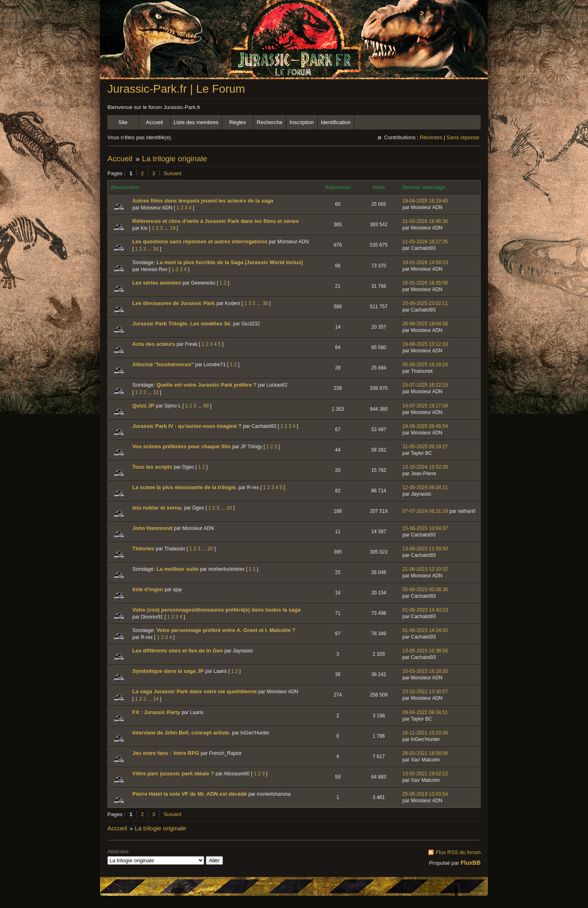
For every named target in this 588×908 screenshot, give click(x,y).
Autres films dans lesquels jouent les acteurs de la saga (203, 201)
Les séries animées (157, 283)
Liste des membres (196, 122)
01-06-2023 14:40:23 (425, 610)
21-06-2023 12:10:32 (425, 569)
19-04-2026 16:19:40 (425, 201)
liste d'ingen (148, 589)
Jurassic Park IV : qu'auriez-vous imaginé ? (187, 426)
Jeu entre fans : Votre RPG (166, 753)
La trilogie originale (175, 159)
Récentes (431, 137)
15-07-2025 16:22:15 (425, 385)
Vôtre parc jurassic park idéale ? (173, 773)
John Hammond (152, 528)
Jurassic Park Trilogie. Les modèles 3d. (182, 324)
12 (156, 392)
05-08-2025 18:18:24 (425, 365)
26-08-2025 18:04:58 (425, 324)
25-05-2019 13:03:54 (425, 794)
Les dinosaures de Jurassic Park (174, 303)
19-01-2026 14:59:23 (425, 263)
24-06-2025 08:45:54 (425, 426)
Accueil (154, 122)
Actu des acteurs (154, 344)
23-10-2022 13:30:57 (425, 692)
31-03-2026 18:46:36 (425, 221)
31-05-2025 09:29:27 (425, 447)
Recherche (270, 122)
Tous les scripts (152, 467)
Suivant (173, 173)
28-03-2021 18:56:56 (425, 753)
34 (156, 249)
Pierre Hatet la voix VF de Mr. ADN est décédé (190, 794)
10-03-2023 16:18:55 (425, 671)
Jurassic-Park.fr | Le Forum (176, 89)
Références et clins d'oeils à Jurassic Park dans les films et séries (216, 221)
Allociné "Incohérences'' (163, 364)
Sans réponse (463, 137)
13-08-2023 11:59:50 (425, 549)
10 (229, 508)
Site (123, 122)
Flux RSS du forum (458, 852)
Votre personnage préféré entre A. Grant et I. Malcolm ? (226, 630)
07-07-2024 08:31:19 (425, 511)
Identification (336, 122)
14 (156, 699)
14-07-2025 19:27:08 (425, 406)
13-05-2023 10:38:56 (425, 651)
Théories (143, 549)
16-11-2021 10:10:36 (425, 733)
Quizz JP (143, 406)
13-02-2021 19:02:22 (425, 774)
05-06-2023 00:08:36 (425, 590)
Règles (238, 122)
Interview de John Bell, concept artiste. (182, 733)
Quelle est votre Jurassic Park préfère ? (206, 385)
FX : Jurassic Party (156, 712)
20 (210, 549)
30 (265, 303)
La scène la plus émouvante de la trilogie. (185, 487)
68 (206, 406)
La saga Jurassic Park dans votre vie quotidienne (195, 691)
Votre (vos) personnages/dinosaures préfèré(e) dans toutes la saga (216, 610)
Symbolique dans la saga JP (168, 671)
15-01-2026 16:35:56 (425, 283)
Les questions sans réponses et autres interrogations (200, 241)
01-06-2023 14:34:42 (425, 630)
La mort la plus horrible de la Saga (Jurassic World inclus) (230, 262)
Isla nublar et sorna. (157, 508)
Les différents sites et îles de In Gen (178, 651)
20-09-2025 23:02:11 (425, 303)
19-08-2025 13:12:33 (425, 344)
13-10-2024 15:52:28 (425, 467)
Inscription (302, 122)
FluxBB (471, 863)
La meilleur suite (177, 569)
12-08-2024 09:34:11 (425, 487)
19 (173, 228)
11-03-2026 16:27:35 (425, 242)
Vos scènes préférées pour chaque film (182, 446)
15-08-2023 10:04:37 (425, 528)
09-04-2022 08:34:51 (425, 712)
